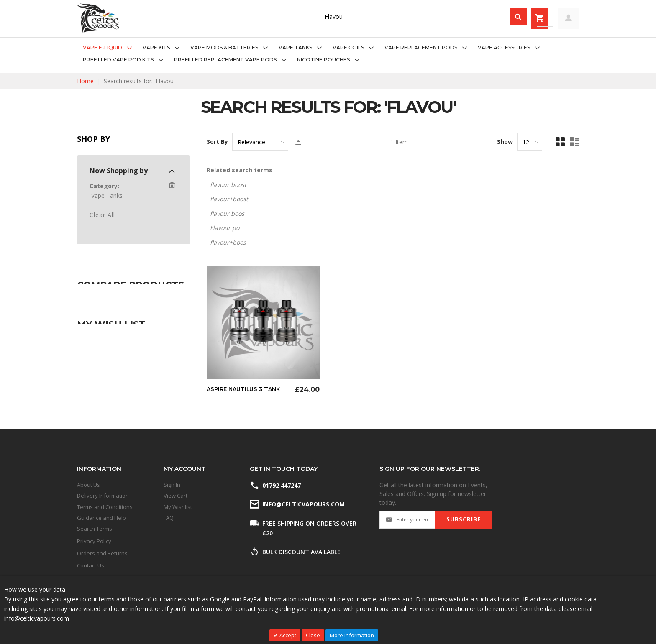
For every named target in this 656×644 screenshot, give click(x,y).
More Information (352, 635)
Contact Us (91, 565)
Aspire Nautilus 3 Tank (246, 389)
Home (85, 81)
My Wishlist (178, 507)
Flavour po (225, 228)
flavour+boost (229, 199)
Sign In (172, 485)
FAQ (169, 518)
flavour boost (228, 185)
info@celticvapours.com (303, 504)
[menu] (328, 54)
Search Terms (95, 529)
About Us (88, 485)
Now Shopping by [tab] (119, 171)
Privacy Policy (94, 541)
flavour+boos (228, 242)
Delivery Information (103, 496)
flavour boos (227, 213)
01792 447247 (282, 485)
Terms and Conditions (105, 507)
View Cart (176, 496)
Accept (287, 635)
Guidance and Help (101, 518)
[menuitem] (110, 48)
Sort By (217, 142)
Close (313, 635)
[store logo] (98, 18)
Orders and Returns (102, 553)
